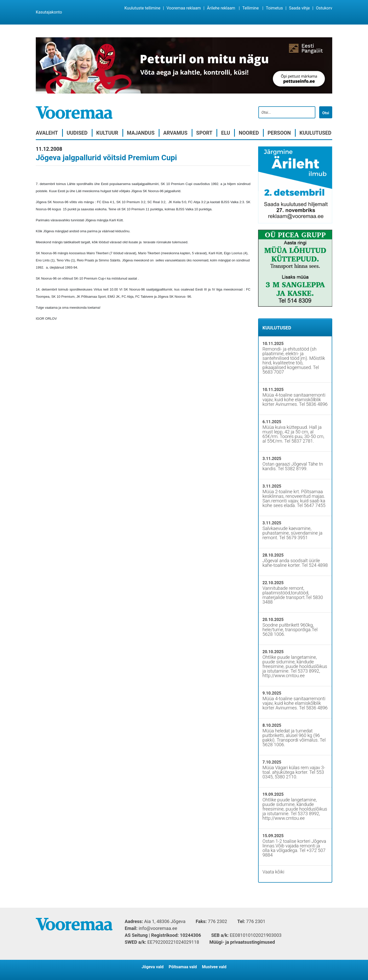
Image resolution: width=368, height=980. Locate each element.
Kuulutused (315, 133)
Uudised (77, 133)
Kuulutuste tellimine (142, 8)
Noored (249, 133)
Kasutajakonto (49, 12)
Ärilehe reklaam (221, 8)
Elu (226, 133)
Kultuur (107, 133)
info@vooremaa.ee (158, 928)
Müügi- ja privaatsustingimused (242, 942)
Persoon (279, 133)
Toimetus (274, 8)
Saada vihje (299, 8)
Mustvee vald (214, 967)
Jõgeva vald (153, 967)
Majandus (141, 133)
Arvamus (175, 133)
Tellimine (250, 8)
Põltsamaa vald (183, 967)
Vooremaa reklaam (183, 8)
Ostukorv (324, 8)
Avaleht (47, 133)
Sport (204, 133)
